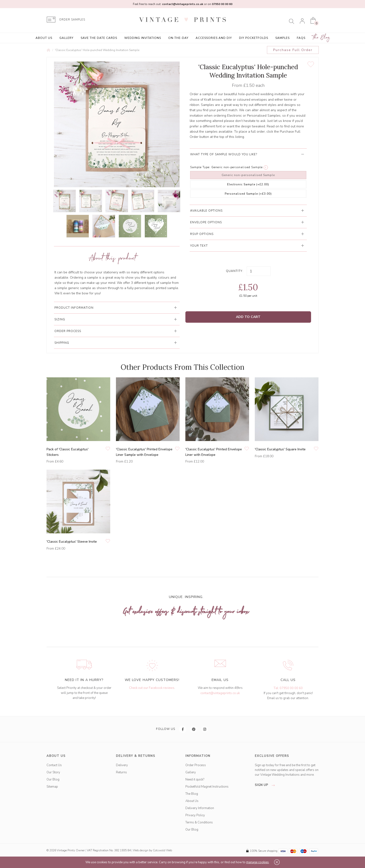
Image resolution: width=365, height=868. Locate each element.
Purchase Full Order (293, 50)
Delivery (122, 765)
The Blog (321, 38)
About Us (44, 38)
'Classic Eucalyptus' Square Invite (280, 449)
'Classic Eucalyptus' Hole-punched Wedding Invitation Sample (97, 50)
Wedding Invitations (143, 38)
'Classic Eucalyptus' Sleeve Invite (72, 542)
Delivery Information (200, 808)
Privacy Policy (195, 815)
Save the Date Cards (99, 38)
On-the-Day (178, 38)
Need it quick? (195, 780)
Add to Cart (248, 317)
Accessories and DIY (214, 38)
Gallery (66, 38)
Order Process (196, 765)
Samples (282, 38)
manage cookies (258, 862)
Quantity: (235, 271)
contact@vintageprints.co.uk (220, 693)
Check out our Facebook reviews (152, 688)
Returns (121, 772)
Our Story (53, 772)
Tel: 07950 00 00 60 (288, 688)
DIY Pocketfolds (254, 38)
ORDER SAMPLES (72, 20)
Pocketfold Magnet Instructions (207, 787)
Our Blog (53, 780)
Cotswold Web (162, 850)
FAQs (301, 38)
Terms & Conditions (199, 822)
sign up (266, 785)
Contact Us (54, 765)
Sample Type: (200, 167)
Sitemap (52, 787)
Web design (141, 850)
